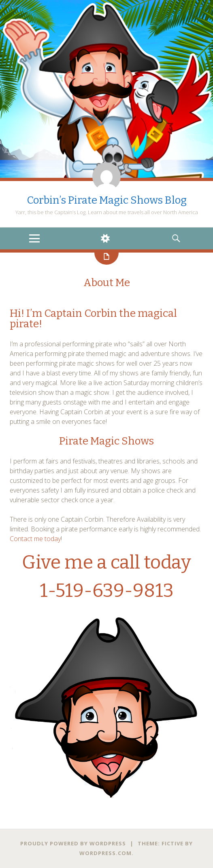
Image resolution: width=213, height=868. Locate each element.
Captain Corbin (81, 313)
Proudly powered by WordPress (73, 843)
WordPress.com (105, 853)
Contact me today (35, 539)
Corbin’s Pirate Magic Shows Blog (107, 200)
